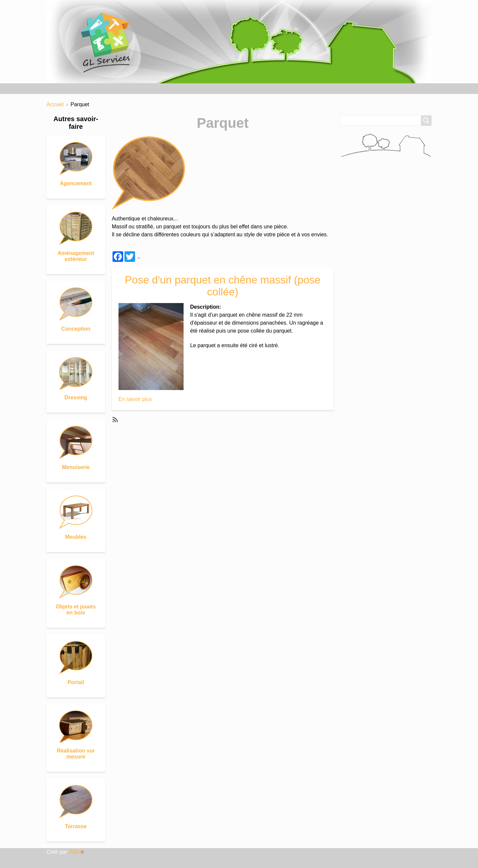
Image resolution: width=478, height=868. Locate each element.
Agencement (76, 183)
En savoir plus (135, 399)
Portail (76, 682)
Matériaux (183, 88)
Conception (76, 329)
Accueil (58, 88)
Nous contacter (226, 88)
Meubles (76, 537)
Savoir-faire (145, 88)
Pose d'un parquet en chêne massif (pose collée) (223, 286)
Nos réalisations (99, 88)
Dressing (76, 397)
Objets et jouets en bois (76, 610)
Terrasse (76, 826)
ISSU (77, 852)
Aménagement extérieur (76, 256)
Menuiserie (76, 467)
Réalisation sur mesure (76, 754)
